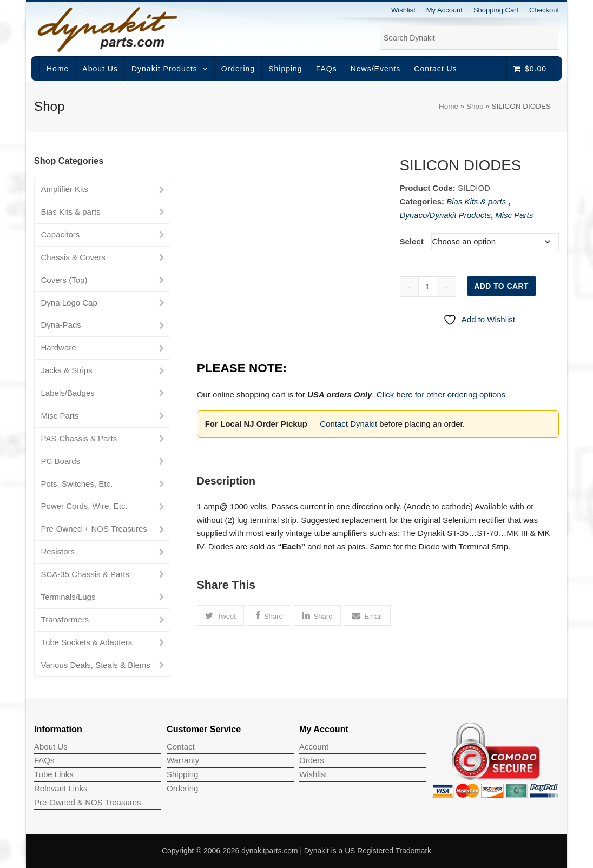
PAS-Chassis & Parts (79, 438)
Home (449, 106)
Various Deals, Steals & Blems (96, 665)
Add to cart (501, 286)
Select (412, 241)
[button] (221, 615)
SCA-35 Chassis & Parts (85, 574)
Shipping (182, 774)
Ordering (182, 788)
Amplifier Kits (65, 189)
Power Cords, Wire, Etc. (84, 506)
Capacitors (61, 234)
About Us (51, 747)
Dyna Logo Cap (69, 303)
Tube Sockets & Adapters (87, 642)
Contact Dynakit (348, 424)
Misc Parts (514, 215)
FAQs (44, 760)
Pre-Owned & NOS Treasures (88, 802)
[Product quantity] (428, 287)
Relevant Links (61, 788)
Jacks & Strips (67, 370)
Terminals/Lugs (68, 597)
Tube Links (54, 774)
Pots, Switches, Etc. (77, 484)
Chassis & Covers (73, 257)
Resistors (58, 551)
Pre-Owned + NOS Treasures (94, 529)
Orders (312, 760)
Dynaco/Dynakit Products (445, 215)
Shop (475, 106)
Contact (181, 747)
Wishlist (313, 774)
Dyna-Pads (61, 325)
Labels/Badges (68, 393)
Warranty (183, 760)
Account (314, 747)
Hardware (59, 347)
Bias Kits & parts (477, 201)
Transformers (65, 619)
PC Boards (61, 461)
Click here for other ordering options (441, 395)
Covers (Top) (64, 280)
